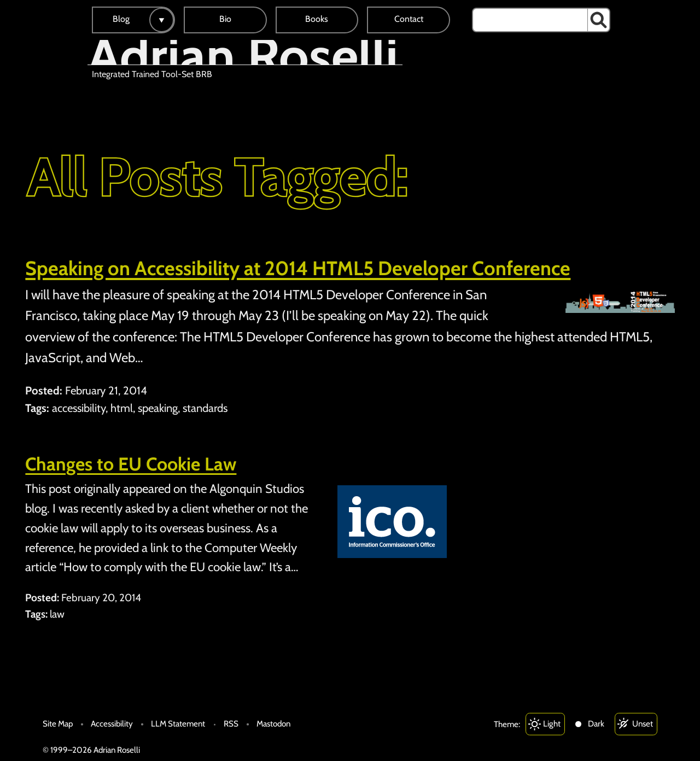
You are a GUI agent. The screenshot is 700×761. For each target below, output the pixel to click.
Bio (225, 19)
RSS (231, 724)
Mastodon (273, 724)
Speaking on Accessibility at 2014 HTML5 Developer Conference (298, 268)
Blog (121, 19)
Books (317, 19)
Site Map (58, 724)
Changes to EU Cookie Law (131, 464)
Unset (643, 724)
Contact (409, 19)
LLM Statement (178, 724)
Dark (596, 724)
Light (552, 724)
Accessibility (112, 724)
